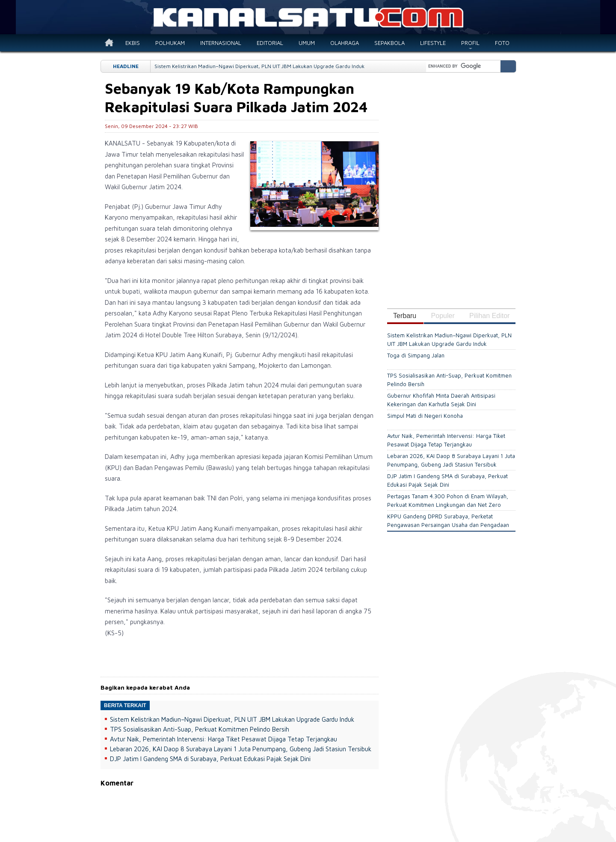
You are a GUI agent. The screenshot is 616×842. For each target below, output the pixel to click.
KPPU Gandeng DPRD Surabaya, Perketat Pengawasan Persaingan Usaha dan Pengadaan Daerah (448, 525)
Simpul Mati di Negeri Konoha (425, 416)
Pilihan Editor (489, 316)
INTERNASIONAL (221, 43)
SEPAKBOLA (389, 43)
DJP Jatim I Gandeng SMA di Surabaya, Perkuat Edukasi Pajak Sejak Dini (210, 759)
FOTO (502, 43)
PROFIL (470, 43)
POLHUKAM (170, 43)
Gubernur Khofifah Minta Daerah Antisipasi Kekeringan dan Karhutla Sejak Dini (441, 400)
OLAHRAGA (345, 43)
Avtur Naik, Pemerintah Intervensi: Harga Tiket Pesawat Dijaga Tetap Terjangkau (224, 739)
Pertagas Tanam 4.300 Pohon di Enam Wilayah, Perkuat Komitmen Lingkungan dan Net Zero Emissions (448, 505)
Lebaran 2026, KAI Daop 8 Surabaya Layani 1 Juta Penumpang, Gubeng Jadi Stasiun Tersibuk (241, 749)
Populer (443, 316)
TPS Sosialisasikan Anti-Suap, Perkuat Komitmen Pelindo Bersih (200, 729)
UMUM (307, 43)
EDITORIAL (270, 43)
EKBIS (133, 43)
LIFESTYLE (433, 43)
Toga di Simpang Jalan (416, 355)
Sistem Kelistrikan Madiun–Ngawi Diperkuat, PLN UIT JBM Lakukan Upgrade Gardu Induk (259, 66)
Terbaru (405, 316)
